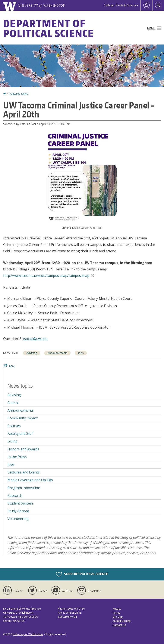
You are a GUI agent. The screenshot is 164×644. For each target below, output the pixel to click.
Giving (12, 441)
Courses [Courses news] (14, 426)
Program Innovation (24, 488)
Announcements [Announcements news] (57, 353)
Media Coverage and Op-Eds (30, 480)
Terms (116, 613)
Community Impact (23, 418)
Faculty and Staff (21, 433)
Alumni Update (122, 621)
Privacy (117, 609)
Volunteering (18, 519)
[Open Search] (158, 5)
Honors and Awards (23, 449)
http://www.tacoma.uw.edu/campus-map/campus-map (49, 276)
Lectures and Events (24, 472)
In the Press (17, 457)
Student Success (20, 503)
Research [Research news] (15, 496)
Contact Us (119, 625)
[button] (82, 176)
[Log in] (146, 5)
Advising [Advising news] (32, 353)
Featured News (19, 94)
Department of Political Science (49, 28)
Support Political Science (82, 574)
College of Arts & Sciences (121, 5)
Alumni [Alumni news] (13, 403)
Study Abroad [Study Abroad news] (18, 511)
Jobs (11, 464)
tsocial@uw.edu (35, 339)
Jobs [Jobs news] (81, 353)
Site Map (118, 617)
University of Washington (28, 634)
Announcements (21, 410)
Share (9, 366)
